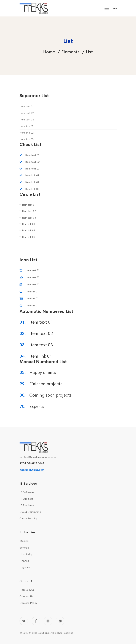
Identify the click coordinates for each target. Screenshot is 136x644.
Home (49, 52)
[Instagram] (48, 621)
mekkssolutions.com (32, 470)
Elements (70, 52)
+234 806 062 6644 (32, 463)
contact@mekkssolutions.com (38, 457)
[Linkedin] (60, 621)
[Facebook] (36, 621)
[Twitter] (24, 621)
